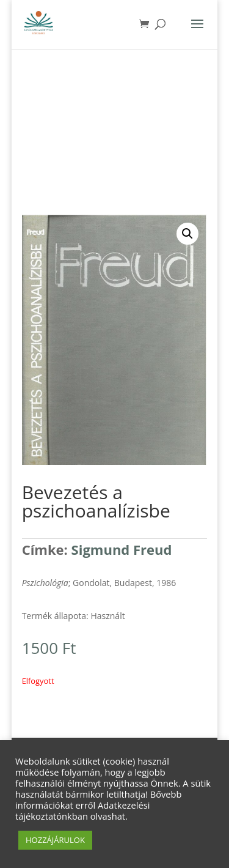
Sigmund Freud (122, 549)
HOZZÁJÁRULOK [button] (55, 840)
